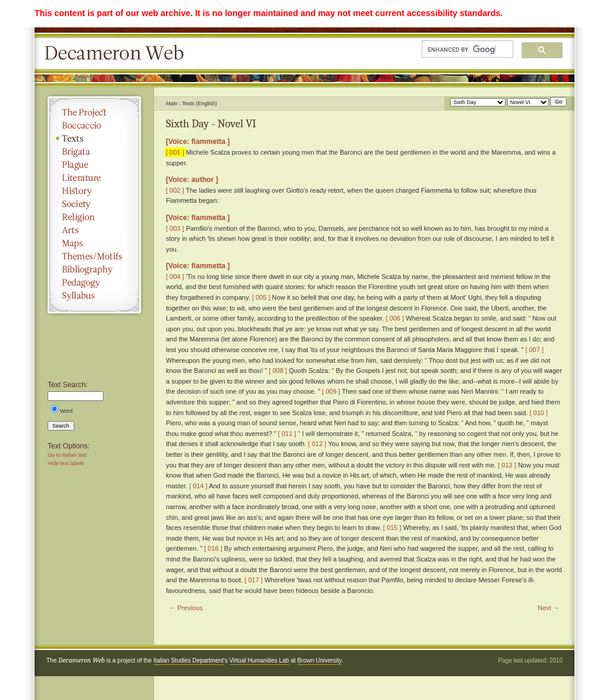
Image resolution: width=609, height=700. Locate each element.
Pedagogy (94, 282)
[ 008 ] (278, 371)
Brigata (94, 152)
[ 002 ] (175, 190)
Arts (94, 230)
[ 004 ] (175, 277)
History (94, 191)
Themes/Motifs (94, 256)
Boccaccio (94, 125)
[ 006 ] (395, 318)
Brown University (319, 660)
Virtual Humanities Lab (259, 660)
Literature (94, 178)
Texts (94, 139)
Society (94, 204)
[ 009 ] (331, 391)
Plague (94, 165)
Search (61, 426)
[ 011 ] (287, 434)
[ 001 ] (175, 152)
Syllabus (94, 296)
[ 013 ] (507, 465)
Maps (94, 243)
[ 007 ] (534, 350)
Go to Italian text (67, 455)
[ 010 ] (539, 413)
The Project (94, 112)
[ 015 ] (392, 528)
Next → (549, 608)
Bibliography (94, 269)
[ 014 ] (198, 486)
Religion (94, 217)
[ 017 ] (254, 580)
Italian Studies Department (189, 660)
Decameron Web (118, 54)
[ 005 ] (261, 297)
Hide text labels (66, 463)
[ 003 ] (175, 228)
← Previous (186, 608)
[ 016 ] (213, 548)
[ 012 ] (317, 444)
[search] (462, 49)
